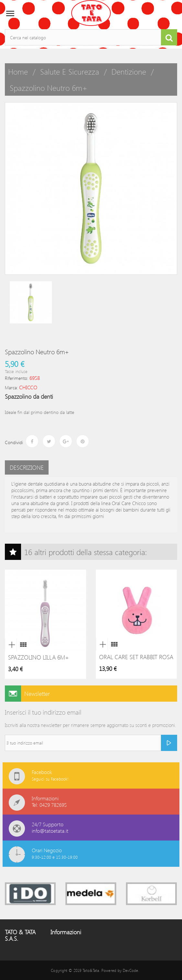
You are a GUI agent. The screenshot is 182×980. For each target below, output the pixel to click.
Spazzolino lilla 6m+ (39, 657)
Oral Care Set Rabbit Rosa (136, 657)
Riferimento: (17, 378)
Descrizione (27, 467)
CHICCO (28, 387)
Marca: (11, 387)
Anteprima (11, 645)
